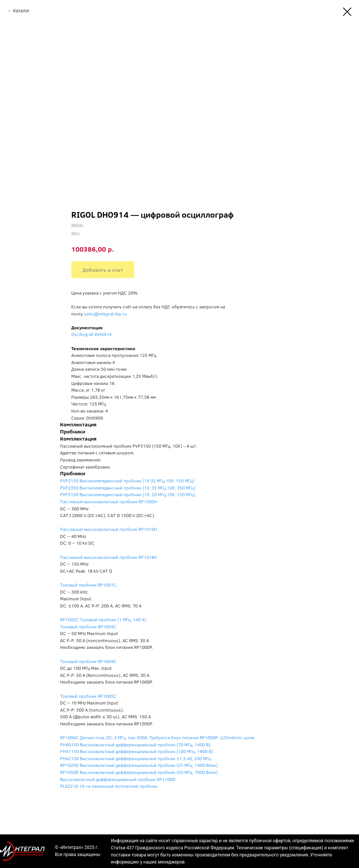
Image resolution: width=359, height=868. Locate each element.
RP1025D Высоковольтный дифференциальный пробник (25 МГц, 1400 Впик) (139, 765)
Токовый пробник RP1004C (88, 661)
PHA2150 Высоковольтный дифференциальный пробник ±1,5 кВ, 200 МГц (135, 758)
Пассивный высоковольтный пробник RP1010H (109, 529)
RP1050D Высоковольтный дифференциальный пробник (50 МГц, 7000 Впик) (139, 772)
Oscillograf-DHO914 (91, 334)
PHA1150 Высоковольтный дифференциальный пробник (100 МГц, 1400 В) (137, 751)
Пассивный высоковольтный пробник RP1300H (109, 501)
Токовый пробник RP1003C (88, 626)
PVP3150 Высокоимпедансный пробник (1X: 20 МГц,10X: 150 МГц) (128, 494)
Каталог (21, 11)
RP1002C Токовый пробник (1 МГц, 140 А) (103, 619)
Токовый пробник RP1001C (88, 585)
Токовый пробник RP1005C (88, 696)
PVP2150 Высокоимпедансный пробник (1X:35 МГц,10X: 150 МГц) (127, 480)
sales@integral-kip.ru (105, 314)
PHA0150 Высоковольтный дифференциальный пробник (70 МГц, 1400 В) (135, 744)
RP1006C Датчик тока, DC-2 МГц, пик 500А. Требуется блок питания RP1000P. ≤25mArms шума (157, 737)
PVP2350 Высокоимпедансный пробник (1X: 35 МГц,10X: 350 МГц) (128, 488)
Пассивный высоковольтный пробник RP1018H (109, 557)
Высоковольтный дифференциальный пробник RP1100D (118, 779)
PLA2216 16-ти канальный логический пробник (109, 786)
